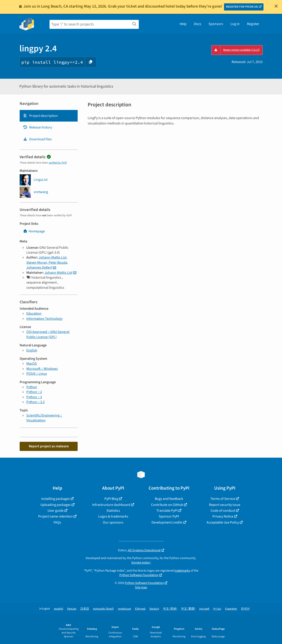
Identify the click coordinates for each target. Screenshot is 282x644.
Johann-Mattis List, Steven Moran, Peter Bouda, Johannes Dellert (47, 262)
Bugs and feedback (169, 499)
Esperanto (231, 609)
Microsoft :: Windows (42, 369)
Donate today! (141, 563)
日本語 (85, 609)
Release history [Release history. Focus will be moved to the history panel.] (37, 127)
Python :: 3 (34, 397)
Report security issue (225, 505)
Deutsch (154, 609)
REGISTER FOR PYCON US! (242, 7)
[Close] (276, 6)
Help (183, 24)
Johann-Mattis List (58, 273)
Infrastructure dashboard (111, 505)
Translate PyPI (167, 511)
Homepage (34, 231)
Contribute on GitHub (167, 505)
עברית (217, 609)
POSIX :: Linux (37, 374)
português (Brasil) (103, 609)
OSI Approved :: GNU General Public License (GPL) (48, 334)
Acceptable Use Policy (223, 522)
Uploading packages (56, 505)
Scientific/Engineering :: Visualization (44, 418)
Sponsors (216, 24)
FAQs (57, 522)
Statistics (113, 511)
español (59, 609)
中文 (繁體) (188, 609)
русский (204, 609)
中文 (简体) (170, 609)
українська (124, 609)
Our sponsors (113, 522)
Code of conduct (223, 511)
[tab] (49, 116)
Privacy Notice (223, 516)
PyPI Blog (111, 499)
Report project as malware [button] (49, 446)
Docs (198, 24)
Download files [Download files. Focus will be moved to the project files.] (37, 139)
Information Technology (44, 319)
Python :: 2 (34, 392)
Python (32, 387)
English (32, 350)
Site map (141, 587)
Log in (235, 24)
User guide (56, 511)
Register (253, 24)
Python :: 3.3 (35, 402)
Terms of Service (223, 499)
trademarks (182, 571)
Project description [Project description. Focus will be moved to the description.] (40, 116)
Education (34, 314)
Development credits (167, 522)
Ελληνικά (140, 609)
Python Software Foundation (139, 575)
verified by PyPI (58, 163)
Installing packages (56, 499)
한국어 (245, 609)
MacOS (32, 364)
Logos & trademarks (113, 516)
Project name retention (55, 516)
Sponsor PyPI (169, 516)
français (72, 609)
